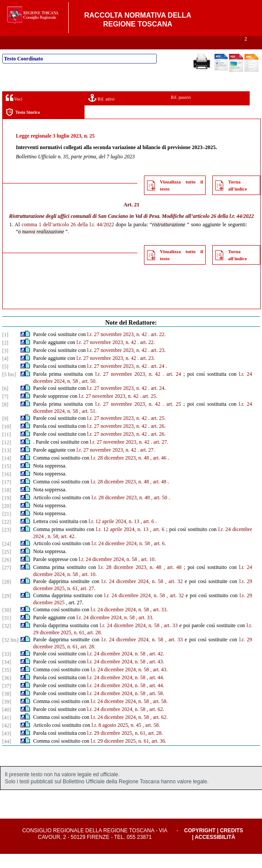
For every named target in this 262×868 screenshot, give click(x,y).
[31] (7, 632)
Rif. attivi (101, 112)
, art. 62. (155, 723)
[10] (7, 441)
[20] (7, 520)
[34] (7, 676)
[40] (7, 724)
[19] (7, 512)
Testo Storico (23, 126)
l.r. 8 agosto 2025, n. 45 (116, 739)
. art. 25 (172, 418)
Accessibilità (215, 851)
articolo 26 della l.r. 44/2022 (223, 230)
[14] (7, 472)
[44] (7, 756)
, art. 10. (147, 573)
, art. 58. (155, 707)
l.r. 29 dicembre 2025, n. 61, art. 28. (125, 747)
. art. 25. (148, 410)
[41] (7, 732)
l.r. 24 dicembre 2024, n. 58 (121, 557)
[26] (7, 574)
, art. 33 (170, 640)
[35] (7, 684)
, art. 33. (159, 624)
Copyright (200, 845)
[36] (7, 692)
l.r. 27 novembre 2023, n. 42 (117, 348)
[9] (5, 433)
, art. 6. (159, 557)
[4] (5, 373)
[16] (7, 488)
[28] (7, 596)
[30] (7, 624)
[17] (7, 496)
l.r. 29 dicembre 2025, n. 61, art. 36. (129, 755)
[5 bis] (9, 389)
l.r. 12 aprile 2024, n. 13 (114, 535)
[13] (7, 464)
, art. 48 (158, 496)
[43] (7, 748)
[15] (7, 480)
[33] (7, 668)
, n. (48, 550)
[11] (7, 449)
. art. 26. (157, 440)
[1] (5, 349)
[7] (5, 411)
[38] (7, 708)
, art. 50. (88, 395)
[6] (5, 403)
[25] (7, 566)
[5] (5, 381)
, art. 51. (88, 425)
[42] (7, 740)
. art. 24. (157, 402)
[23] (7, 544)
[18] (7, 504)
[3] (5, 365)
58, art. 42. (64, 550)
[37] (7, 700)
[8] (5, 419)
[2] (5, 357)
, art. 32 (174, 595)
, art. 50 (159, 512)
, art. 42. (155, 668)
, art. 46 (158, 472)
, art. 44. (155, 692)
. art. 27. (160, 456)
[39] (7, 716)
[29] (7, 610)
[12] (7, 456)
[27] (7, 582)
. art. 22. (157, 348)
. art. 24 (157, 380)
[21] (7, 528)
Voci (14, 112)
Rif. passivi (181, 111)
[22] (7, 536)
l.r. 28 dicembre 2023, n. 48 (120, 472)
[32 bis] (10, 654)
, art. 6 (147, 535)
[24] (7, 558)
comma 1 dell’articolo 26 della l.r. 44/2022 (68, 239)
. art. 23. (157, 364)
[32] (7, 640)
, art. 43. (155, 676)
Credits (231, 845)
